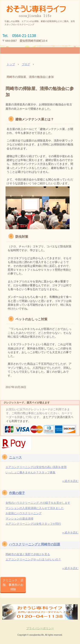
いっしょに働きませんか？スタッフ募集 (31, 472)
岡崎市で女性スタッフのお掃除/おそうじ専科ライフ (40, 9)
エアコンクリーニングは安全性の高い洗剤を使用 (36, 467)
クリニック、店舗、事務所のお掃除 (13, 585)
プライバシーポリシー (40, 628)
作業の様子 (17, 493)
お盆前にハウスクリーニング (24, 513)
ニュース (15, 457)
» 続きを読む (70, 481)
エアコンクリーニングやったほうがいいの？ (33, 559)
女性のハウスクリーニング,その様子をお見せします (38, 503)
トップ (11, 64)
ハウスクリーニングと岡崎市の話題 (35, 544)
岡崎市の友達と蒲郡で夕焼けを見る (28, 554)
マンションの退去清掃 (19, 519)
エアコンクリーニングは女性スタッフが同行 (33, 524)
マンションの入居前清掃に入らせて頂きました (35, 508)
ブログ (26, 64)
